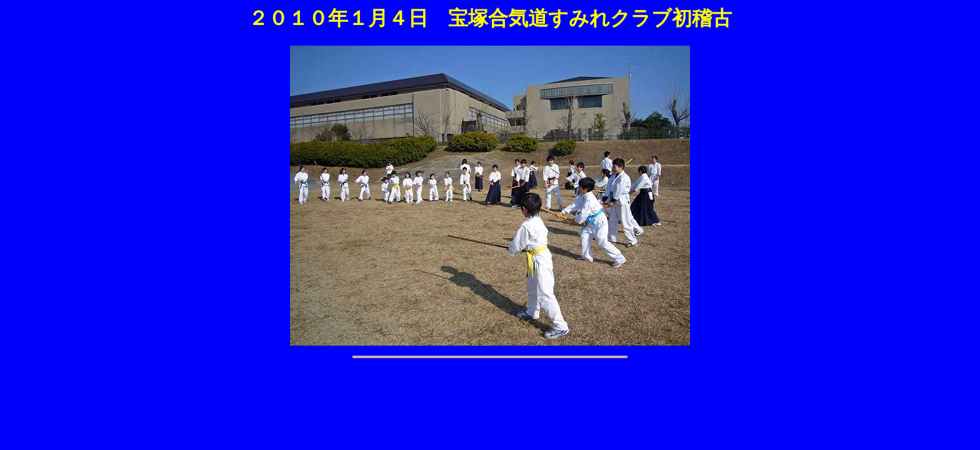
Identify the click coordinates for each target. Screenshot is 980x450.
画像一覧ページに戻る (490, 374)
